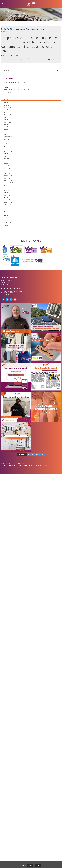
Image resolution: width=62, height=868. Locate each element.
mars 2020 (7, 149)
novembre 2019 (8, 151)
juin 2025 (6, 105)
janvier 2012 (7, 200)
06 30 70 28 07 (18, 291)
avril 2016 (7, 185)
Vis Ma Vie (7, 87)
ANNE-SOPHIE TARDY (8, 55)
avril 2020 (7, 146)
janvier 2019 (7, 168)
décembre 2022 (8, 115)
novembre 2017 (8, 176)
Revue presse (8, 223)
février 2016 (7, 190)
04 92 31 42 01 (9, 291)
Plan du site (4, 465)
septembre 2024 (8, 108)
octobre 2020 (8, 134)
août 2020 (7, 139)
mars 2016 (7, 188)
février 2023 (7, 112)
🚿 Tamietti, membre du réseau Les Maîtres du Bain (18, 82)
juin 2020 (6, 142)
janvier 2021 (7, 132)
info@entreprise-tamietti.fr (13, 295)
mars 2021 (7, 129)
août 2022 (7, 120)
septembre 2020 (8, 137)
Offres (6, 218)
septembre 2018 (8, 171)
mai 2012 (6, 198)
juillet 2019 (7, 156)
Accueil (3, 14)
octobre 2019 (8, 154)
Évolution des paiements (11, 85)
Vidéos (6, 225)
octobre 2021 (8, 122)
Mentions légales (12, 465)
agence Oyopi (47, 465)
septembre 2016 (8, 183)
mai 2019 (6, 159)
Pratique (6, 220)
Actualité (10, 32)
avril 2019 (7, 161)
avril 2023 (7, 110)
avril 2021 (7, 127)
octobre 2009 (8, 205)
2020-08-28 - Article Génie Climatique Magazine (23, 29)
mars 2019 (7, 163)
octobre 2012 (8, 195)
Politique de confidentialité (24, 465)
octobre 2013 (8, 193)
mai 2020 (6, 144)
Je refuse (30, 866)
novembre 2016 (8, 181)
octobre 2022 (8, 117)
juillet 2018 (7, 173)
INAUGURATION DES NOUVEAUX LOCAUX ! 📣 (16, 90)
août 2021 (7, 125)
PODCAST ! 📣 (8, 92)
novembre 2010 (8, 202)
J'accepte (38, 866)
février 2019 (7, 166)
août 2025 (7, 103)
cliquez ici (23, 865)
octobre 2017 (8, 178)
